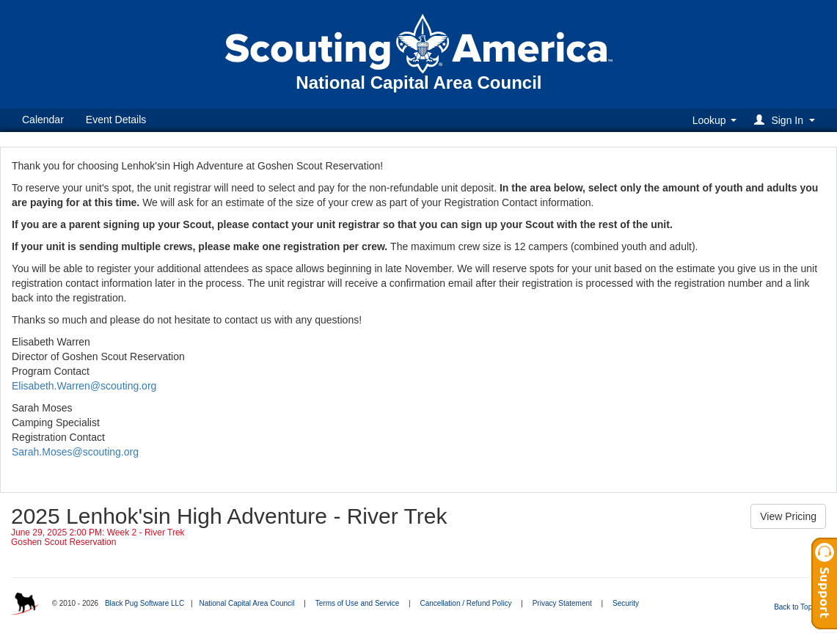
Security (626, 603)
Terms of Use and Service (358, 603)
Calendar (43, 120)
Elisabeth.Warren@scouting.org (84, 386)
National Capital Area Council (246, 603)
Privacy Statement (562, 603)
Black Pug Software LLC (145, 603)
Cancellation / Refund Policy (465, 603)
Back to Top (798, 607)
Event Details (116, 120)
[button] (787, 120)
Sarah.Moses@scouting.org (75, 452)
